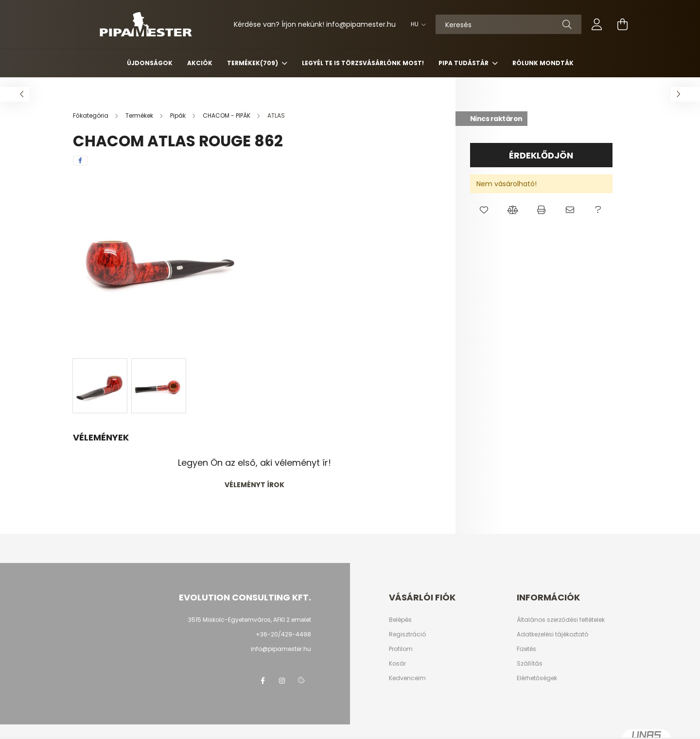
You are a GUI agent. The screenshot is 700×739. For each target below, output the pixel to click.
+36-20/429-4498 (283, 634)
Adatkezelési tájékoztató (552, 634)
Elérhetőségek (537, 678)
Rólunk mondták (543, 63)
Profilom (401, 649)
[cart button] (622, 24)
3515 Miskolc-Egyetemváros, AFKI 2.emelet (250, 620)
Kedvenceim (407, 678)
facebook (262, 681)
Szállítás (530, 664)
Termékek (253, 63)
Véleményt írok (254, 485)
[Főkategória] (91, 115)
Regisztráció (407, 634)
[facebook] (80, 160)
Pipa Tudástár (464, 63)
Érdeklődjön (541, 155)
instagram (282, 681)
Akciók (200, 63)
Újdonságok (150, 63)
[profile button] (597, 24)
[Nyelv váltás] (416, 24)
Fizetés (526, 649)
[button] (484, 210)
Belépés (400, 620)
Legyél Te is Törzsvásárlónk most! (363, 63)
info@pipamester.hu (281, 649)
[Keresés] (508, 24)
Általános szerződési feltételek (561, 620)
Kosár (397, 664)
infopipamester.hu (361, 24)
